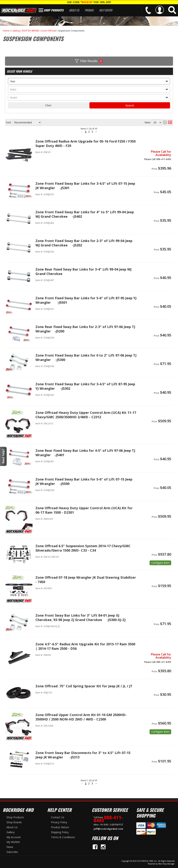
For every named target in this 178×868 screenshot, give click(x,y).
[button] (172, 10)
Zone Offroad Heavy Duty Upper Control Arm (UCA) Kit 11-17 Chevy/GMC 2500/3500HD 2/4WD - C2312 (86, 415)
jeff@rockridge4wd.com (108, 829)
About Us (74, 10)
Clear (48, 105)
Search (130, 105)
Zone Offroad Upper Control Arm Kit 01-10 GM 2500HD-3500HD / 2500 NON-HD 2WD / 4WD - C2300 (81, 717)
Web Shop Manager (166, 864)
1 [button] (86, 132)
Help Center (106, 10)
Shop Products (54, 10)
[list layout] (170, 122)
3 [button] (92, 132)
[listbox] (89, 81)
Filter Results (89, 61)
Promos (89, 10)
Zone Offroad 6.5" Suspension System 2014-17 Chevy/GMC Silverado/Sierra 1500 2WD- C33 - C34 (83, 548)
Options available (160, 563)
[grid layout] (165, 122)
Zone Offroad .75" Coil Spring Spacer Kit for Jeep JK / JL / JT (84, 686)
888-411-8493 (108, 819)
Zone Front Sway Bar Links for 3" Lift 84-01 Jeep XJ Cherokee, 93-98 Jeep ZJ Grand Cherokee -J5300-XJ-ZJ (81, 618)
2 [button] (89, 132)
